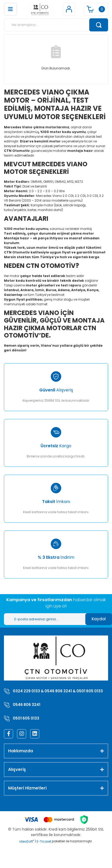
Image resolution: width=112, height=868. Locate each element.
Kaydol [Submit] (99, 619)
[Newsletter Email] (45, 619)
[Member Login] (69, 9)
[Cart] (96, 9)
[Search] (56, 25)
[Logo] (40, 9)
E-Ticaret (44, 841)
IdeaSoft (27, 841)
